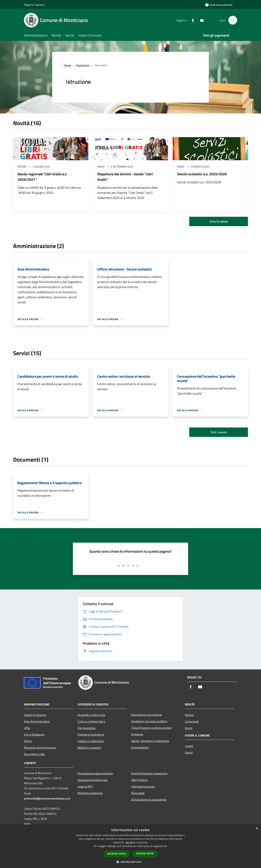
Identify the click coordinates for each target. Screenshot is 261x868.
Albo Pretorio (139, 780)
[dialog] (130, 846)
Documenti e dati (34, 754)
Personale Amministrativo (40, 748)
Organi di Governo (35, 715)
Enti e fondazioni (34, 734)
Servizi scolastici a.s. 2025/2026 (202, 174)
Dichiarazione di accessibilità (149, 800)
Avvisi (101, 166)
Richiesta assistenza (90, 793)
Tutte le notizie (219, 221)
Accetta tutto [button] (117, 854)
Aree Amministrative (37, 721)
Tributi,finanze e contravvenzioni (151, 728)
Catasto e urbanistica (91, 741)
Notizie (22, 166)
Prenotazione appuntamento (95, 773)
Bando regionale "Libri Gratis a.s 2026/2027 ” (42, 177)
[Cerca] (233, 20)
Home (67, 65)
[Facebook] (191, 20)
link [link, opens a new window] (165, 846)
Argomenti (83, 65)
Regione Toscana (34, 5)
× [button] (257, 828)
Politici (28, 741)
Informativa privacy (143, 786)
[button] (130, 862)
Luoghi (189, 746)
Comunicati (192, 721)
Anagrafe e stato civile (91, 715)
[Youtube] (200, 20)
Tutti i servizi (219, 432)
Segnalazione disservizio (93, 780)
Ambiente (137, 734)
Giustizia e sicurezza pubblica (149, 721)
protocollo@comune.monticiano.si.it (47, 798)
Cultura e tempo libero (91, 721)
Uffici (27, 728)
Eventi (189, 752)
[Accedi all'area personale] (219, 5)
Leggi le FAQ (85, 786)
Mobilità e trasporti (89, 748)
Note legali (138, 793)
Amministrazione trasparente (149, 773)
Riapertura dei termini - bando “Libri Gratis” (125, 177)
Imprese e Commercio (91, 734)
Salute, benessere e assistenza (150, 741)
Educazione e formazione (147, 715)
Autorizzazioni (140, 747)
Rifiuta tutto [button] (145, 854)
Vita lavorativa (87, 728)
